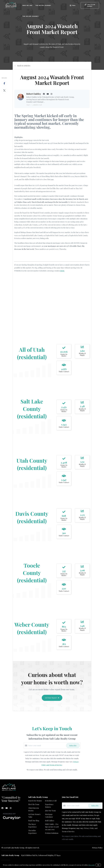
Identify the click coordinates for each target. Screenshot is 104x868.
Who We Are (27, 5)
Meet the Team (34, 804)
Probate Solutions (52, 833)
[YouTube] (7, 808)
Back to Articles (24, 66)
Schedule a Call (51, 801)
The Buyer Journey (43, 5)
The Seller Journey (31, 16)
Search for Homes (35, 801)
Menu (73, 6)
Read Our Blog (34, 821)
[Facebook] (2, 808)
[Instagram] (11, 808)
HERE (62, 271)
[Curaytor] (12, 820)
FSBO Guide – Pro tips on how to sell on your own (52, 827)
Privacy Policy (97, 848)
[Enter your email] (47, 746)
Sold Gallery (50, 821)
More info (92, 865)
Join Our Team (50, 811)
